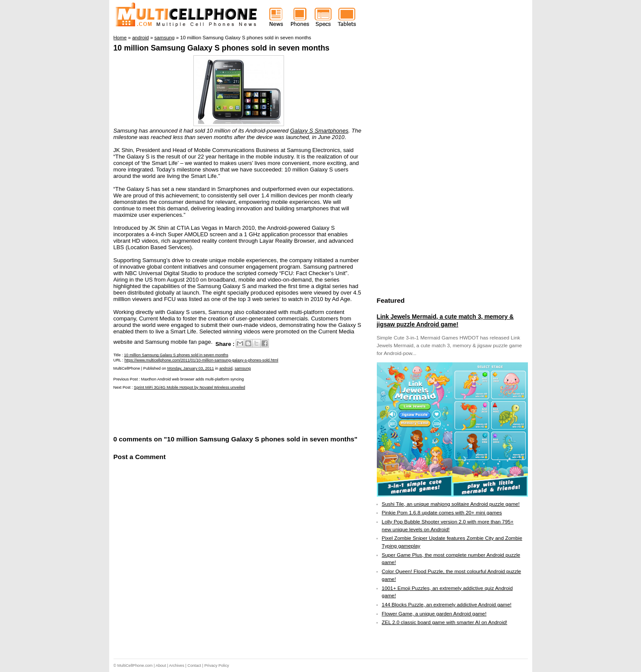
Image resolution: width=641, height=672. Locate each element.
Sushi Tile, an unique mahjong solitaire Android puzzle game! (451, 504)
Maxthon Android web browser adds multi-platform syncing (193, 379)
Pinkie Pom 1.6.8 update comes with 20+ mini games (442, 513)
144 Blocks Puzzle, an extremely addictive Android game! (446, 605)
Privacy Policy (216, 666)
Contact (194, 666)
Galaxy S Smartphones (319, 131)
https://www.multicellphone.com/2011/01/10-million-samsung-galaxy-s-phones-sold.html (201, 360)
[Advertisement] (215, 412)
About (161, 666)
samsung (243, 368)
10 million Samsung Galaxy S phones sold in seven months (222, 48)
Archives (177, 666)
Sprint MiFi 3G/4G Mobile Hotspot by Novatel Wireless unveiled (189, 387)
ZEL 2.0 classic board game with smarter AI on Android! (444, 622)
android (226, 368)
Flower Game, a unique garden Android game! (434, 614)
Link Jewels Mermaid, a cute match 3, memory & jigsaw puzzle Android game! (445, 320)
